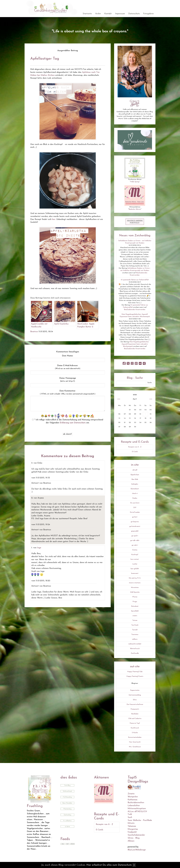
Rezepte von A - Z (135, 447)
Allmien (131, 841)
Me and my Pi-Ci (135, 578)
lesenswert (135, 573)
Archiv (98, 14)
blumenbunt (135, 489)
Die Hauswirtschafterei (135, 704)
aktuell (135, 470)
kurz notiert (135, 559)
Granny (135, 550)
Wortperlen (133, 797)
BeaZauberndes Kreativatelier (135, 310)
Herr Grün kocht (135, 742)
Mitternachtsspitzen (137, 809)
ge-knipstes (135, 522)
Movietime (135, 588)
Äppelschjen (135, 475)
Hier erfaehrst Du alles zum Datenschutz (109, 865)
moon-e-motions (135, 583)
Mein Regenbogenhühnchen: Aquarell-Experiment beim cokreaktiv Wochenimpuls (135, 344)
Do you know (135, 503)
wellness (135, 639)
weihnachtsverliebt (135, 644)
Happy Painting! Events (135, 676)
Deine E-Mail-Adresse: (68, 367)
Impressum (120, 14)
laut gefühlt (135, 569)
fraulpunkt (132, 832)
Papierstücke (135, 690)
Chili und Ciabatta (135, 719)
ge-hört (135, 517)
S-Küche (135, 733)
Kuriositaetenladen (135, 737)
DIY (135, 508)
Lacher (135, 564)
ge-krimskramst (135, 526)
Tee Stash (135, 625)
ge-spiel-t (135, 536)
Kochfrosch (135, 728)
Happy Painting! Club (135, 672)
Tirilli (130, 814)
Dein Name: (68, 356)
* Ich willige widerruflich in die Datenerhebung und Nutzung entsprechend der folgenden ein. (68, 421)
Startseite (87, 14)
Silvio (135, 700)
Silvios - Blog (134, 838)
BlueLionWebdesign (137, 850)
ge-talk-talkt (135, 541)
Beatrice (34, 332)
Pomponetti (135, 709)
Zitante (131, 794)
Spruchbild (135, 611)
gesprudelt (135, 531)
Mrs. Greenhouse (135, 747)
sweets (135, 616)
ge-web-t (135, 545)
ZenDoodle (135, 653)
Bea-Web (135, 479)
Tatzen (135, 620)
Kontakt (108, 14)
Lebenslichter (134, 806)
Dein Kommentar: (68, 392)
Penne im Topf (135, 723)
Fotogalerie (148, 14)
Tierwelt (135, 630)
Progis (135, 602)
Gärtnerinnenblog (135, 695)
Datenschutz (134, 14)
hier (54, 219)
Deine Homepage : (68, 380)
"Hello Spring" (135, 182)
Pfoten (135, 597)
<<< (119, 399)
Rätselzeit (135, 606)
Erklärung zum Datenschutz (73, 423)
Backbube (135, 714)
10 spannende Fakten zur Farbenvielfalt (135, 280)
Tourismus (135, 635)
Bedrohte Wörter (135, 209)
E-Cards (135, 452)
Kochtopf (135, 555)
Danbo (135, 498)
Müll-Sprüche (135, 592)
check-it (135, 494)
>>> (151, 399)
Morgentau (133, 829)
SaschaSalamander (136, 835)
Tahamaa (132, 826)
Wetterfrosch (135, 649)
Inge (39, 548)
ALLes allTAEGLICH (137, 812)
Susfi (130, 817)
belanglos (135, 484)
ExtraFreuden (135, 512)
